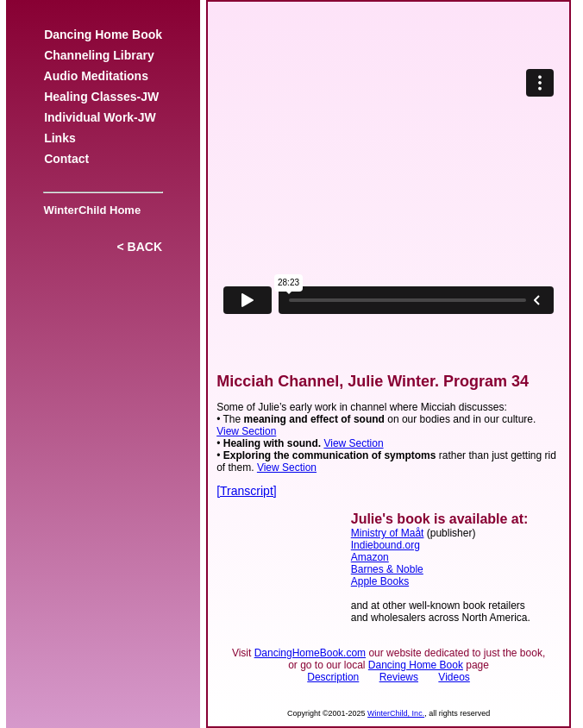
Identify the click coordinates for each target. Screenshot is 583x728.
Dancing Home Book (103, 35)
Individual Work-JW (100, 117)
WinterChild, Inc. (396, 713)
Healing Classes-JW (101, 97)
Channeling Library (99, 55)
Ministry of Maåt (388, 533)
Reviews (399, 677)
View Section (246, 431)
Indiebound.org (386, 545)
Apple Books (380, 581)
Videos (454, 677)
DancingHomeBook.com (310, 653)
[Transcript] (247, 491)
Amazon (370, 557)
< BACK (140, 247)
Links (60, 138)
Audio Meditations (96, 76)
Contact (66, 159)
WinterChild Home (89, 210)
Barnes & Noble (387, 569)
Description (333, 677)
